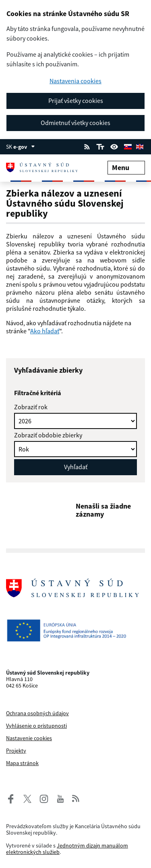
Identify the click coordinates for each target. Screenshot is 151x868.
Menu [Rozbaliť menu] (126, 167)
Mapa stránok (22, 763)
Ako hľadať (45, 331)
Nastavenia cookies (75, 81)
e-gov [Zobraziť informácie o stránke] (24, 147)
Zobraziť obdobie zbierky (48, 435)
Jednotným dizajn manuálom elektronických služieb (67, 849)
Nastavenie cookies (29, 738)
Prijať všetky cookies (76, 101)
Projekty (16, 751)
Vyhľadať (76, 467)
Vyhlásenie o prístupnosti (36, 726)
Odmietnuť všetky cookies (75, 123)
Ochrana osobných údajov (37, 713)
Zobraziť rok (31, 407)
